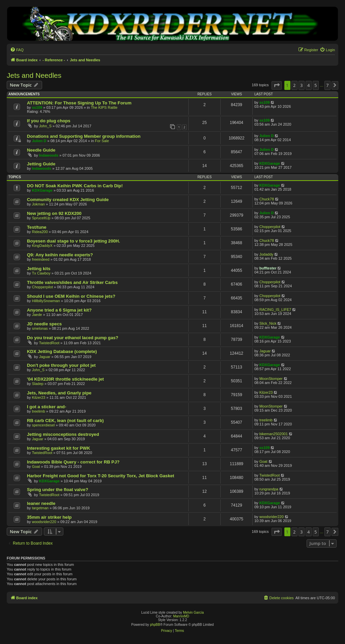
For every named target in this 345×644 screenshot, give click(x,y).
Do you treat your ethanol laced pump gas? (73, 338)
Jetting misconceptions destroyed (63, 434)
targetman (40, 508)
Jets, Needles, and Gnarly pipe (59, 393)
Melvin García (193, 613)
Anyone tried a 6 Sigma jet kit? (59, 310)
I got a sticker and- (47, 407)
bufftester (268, 268)
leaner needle (41, 503)
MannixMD (181, 616)
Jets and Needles (34, 75)
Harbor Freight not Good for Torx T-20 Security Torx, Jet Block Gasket (101, 476)
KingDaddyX (42, 246)
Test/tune (37, 227)
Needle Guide (41, 150)
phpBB (155, 625)
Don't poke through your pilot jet (61, 365)
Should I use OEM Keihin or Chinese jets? (71, 296)
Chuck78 (267, 199)
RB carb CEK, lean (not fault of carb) (65, 421)
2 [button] (294, 85)
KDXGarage (270, 163)
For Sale (102, 141)
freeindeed (41, 259)
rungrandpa (269, 489)
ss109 (37, 107)
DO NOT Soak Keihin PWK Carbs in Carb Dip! (75, 186)
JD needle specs (44, 324)
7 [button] (327, 85)
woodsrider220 (44, 522)
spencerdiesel (43, 425)
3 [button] (301, 85)
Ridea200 (40, 232)
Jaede (37, 315)
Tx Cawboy (41, 273)
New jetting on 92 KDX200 (54, 213)
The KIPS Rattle (104, 107)
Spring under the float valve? (58, 490)
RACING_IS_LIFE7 (275, 310)
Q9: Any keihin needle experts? (60, 255)
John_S (45, 126)
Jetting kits (39, 269)
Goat (36, 466)
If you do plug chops (49, 121)
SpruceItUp (41, 218)
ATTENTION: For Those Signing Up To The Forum (79, 103)
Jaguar (45, 357)
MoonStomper (271, 379)
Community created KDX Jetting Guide (68, 200)
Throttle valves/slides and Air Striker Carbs (72, 282)
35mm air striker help (49, 517)
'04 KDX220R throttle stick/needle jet (65, 379)
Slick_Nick (268, 323)
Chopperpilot (270, 227)
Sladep (38, 384)
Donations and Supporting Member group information (84, 136)
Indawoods (49, 155)
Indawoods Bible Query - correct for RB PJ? (73, 462)
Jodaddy (266, 254)
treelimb (39, 411)
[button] (277, 85)
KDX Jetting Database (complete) (62, 351)
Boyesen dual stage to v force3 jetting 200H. (73, 241)
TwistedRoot (49, 343)
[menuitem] (17, 50)
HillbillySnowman (46, 301)
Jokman (39, 204)
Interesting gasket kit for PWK (59, 448)
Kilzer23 (39, 397)
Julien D (39, 141)
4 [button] (308, 85)
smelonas (40, 328)
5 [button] (316, 85)
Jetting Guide (41, 164)
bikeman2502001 (274, 434)
